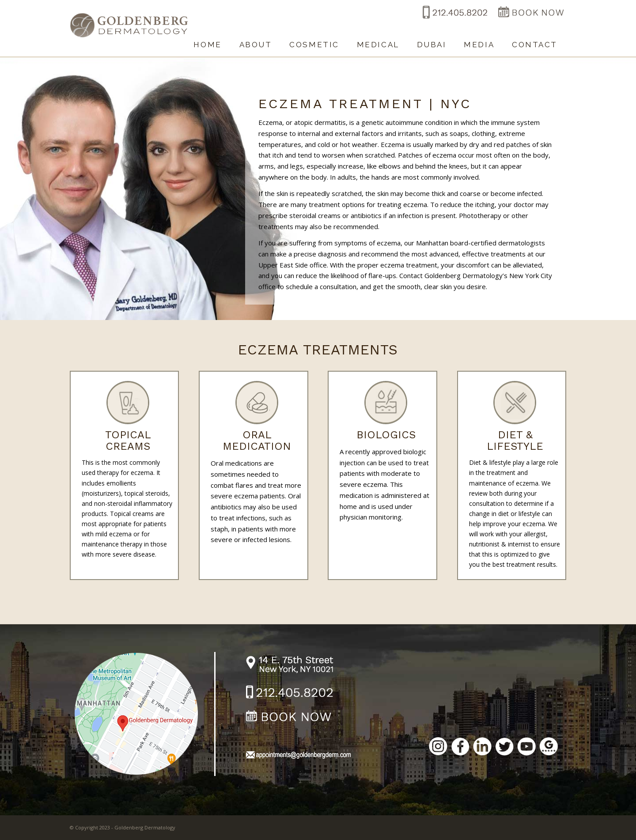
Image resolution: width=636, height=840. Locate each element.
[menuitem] (207, 40)
